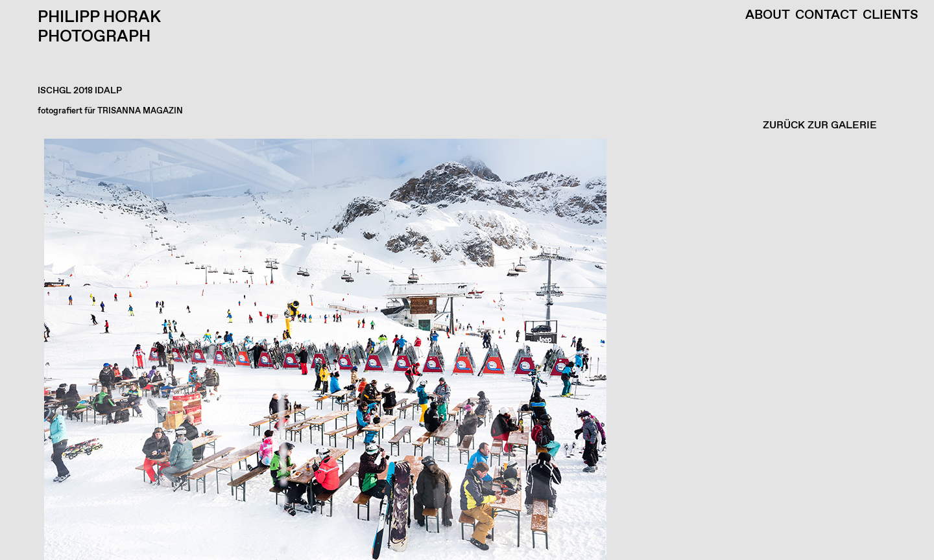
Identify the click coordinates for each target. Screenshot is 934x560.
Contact (826, 16)
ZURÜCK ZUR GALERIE (820, 125)
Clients (891, 16)
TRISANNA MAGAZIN (140, 111)
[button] (464, 349)
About (768, 16)
